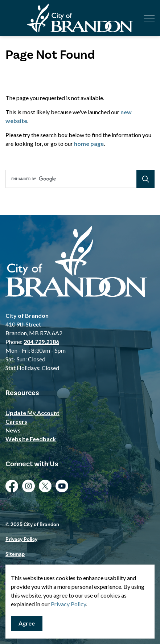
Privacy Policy (21, 539)
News (13, 430)
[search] (79, 179)
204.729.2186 (41, 342)
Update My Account (32, 413)
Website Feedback (31, 439)
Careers (16, 421)
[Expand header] (149, 18)
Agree (27, 624)
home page (89, 143)
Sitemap (15, 554)
